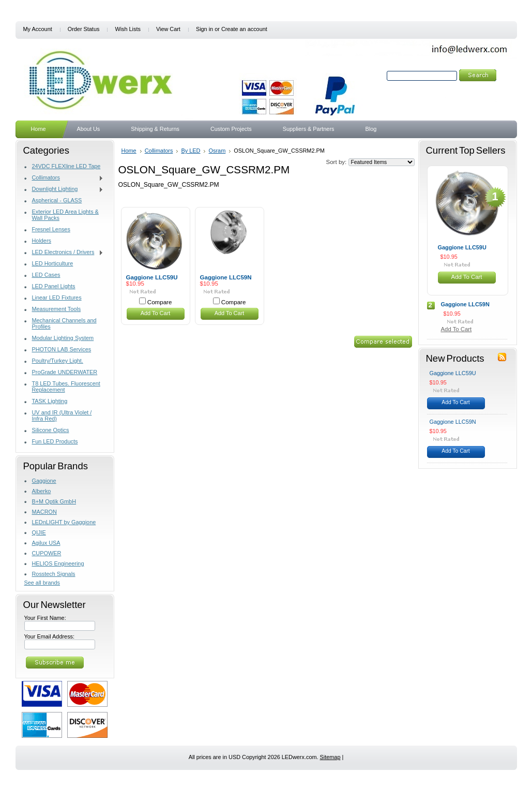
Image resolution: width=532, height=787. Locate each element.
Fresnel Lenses (51, 229)
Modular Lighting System (63, 338)
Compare (160, 302)
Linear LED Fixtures (57, 298)
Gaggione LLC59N (226, 277)
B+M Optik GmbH (54, 501)
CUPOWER (47, 553)
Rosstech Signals (54, 574)
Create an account (244, 29)
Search (376, 76)
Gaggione (44, 481)
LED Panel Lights (54, 286)
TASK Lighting (50, 401)
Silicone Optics (51, 430)
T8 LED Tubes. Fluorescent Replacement (66, 387)
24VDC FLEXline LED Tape (66, 166)
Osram (217, 151)
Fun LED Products (55, 441)
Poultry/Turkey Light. (58, 361)
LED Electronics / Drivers (64, 253)
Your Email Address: (50, 636)
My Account (38, 29)
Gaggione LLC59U (152, 277)
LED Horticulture (53, 263)
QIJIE (39, 532)
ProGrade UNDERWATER (65, 372)
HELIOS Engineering (58, 563)
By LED (191, 151)
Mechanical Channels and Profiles (64, 323)
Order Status (84, 29)
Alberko (42, 491)
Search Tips (456, 87)
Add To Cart (156, 313)
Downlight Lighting (64, 189)
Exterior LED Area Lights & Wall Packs (65, 215)
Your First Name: (45, 618)
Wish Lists (128, 29)
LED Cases (46, 275)
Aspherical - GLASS (57, 200)
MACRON (44, 512)
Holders (42, 241)
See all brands (42, 583)
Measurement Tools (57, 309)
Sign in (204, 29)
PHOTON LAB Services (62, 349)
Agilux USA (46, 543)
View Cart (168, 29)
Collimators (64, 178)
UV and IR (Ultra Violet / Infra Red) (62, 415)
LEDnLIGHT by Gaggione (64, 522)
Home (129, 151)
